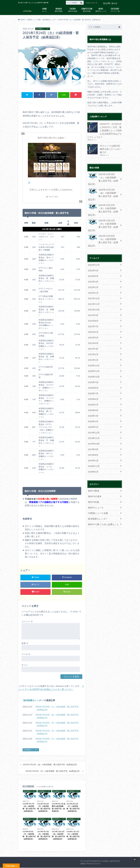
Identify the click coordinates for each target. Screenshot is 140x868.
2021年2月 (93, 319)
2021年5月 (93, 304)
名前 (25, 643)
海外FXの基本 (73, 9)
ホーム (45, 9)
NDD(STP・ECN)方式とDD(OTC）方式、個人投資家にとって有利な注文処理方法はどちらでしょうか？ (104, 130)
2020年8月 (93, 349)
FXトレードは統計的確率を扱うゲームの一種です (111, 145)
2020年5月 (93, 365)
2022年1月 (93, 264)
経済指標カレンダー (33, 701)
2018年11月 (93, 420)
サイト (25, 665)
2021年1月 (93, 324)
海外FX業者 (59, 9)
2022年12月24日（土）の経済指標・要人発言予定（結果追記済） (57, 708)
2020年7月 (93, 355)
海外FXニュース (101, 9)
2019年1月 (93, 415)
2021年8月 (93, 289)
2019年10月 (93, 400)
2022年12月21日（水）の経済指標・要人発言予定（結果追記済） (57, 732)
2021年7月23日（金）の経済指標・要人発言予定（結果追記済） (51, 765)
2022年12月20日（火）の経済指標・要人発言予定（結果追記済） (57, 740)
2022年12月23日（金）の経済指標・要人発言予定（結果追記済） (57, 716)
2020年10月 (93, 339)
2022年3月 (93, 254)
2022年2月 (93, 259)
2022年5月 (93, 244)
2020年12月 (93, 329)
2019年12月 (93, 390)
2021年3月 (93, 314)
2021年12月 (93, 269)
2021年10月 (93, 279)
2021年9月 (93, 284)
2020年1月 (93, 385)
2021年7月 (93, 294)
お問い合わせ (110, 3)
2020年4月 (93, 370)
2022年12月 (93, 239)
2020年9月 (93, 344)
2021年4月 (93, 309)
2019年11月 (93, 395)
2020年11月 (93, 334)
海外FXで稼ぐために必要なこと (102, 474)
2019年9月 (93, 405)
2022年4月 (93, 249)
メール (26, 654)
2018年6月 (93, 425)
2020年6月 (93, 360)
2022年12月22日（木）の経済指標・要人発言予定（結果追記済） (57, 725)
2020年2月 (93, 380)
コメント (27, 622)
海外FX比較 (87, 9)
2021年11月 (93, 274)
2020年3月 (93, 375)
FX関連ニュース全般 (97, 464)
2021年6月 (93, 299)
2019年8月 (93, 410)
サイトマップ (92, 3)
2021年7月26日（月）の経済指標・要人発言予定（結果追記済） (53, 771)
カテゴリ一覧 (115, 9)
